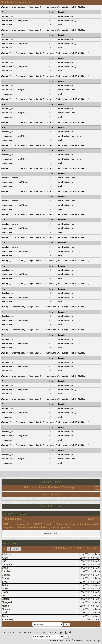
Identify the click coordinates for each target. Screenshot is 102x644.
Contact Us (8, 633)
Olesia (5, 616)
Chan (5, 568)
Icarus (5, 589)
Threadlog (68, 487)
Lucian (6, 599)
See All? (94, 519)
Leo (4, 595)
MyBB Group (93, 640)
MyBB (67, 640)
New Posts (54, 487)
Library (42, 487)
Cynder (6, 571)
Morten (6, 609)
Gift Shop (52, 633)
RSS (19, 633)
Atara (5, 558)
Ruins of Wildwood (51, 482)
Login (45, 494)
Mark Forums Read (34, 633)
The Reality (8, 514)
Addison (7, 554)
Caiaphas (7, 565)
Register (55, 494)
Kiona (5, 592)
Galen (5, 585)
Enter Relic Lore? (51, 506)
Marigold (7, 602)
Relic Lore (30, 487)
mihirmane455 (90, 524)
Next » (16, 549)
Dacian (6, 575)
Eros (5, 582)
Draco (5, 578)
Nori (4, 612)
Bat (4, 561)
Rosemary (8, 619)
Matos (5, 606)
